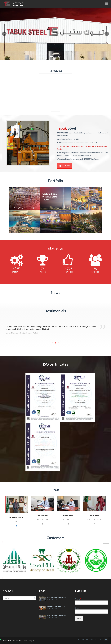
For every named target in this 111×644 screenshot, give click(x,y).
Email (78, 608)
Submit (79, 618)
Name (78, 599)
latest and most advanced (56, 597)
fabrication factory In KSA (56, 607)
